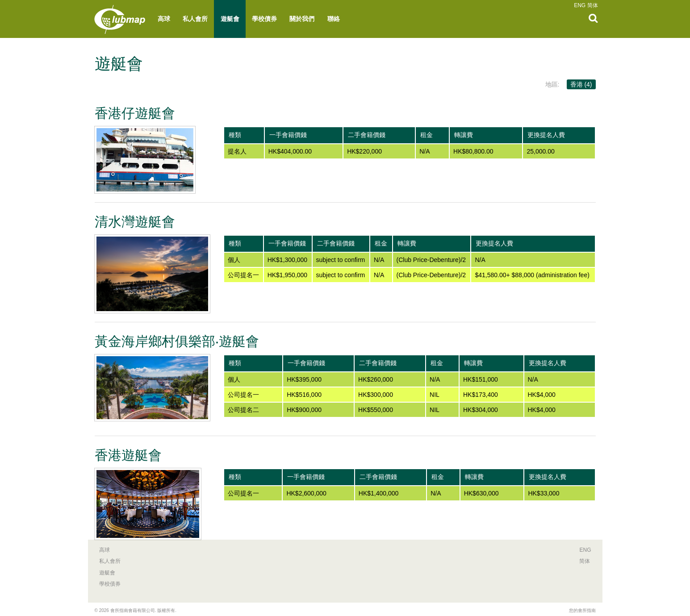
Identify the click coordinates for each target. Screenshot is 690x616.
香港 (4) (581, 84)
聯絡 (334, 19)
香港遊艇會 (128, 455)
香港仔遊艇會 (135, 113)
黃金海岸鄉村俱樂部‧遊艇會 (177, 341)
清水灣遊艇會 (135, 222)
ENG (580, 5)
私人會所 (195, 19)
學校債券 (264, 19)
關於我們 (302, 19)
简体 (593, 5)
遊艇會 (230, 19)
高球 (164, 19)
